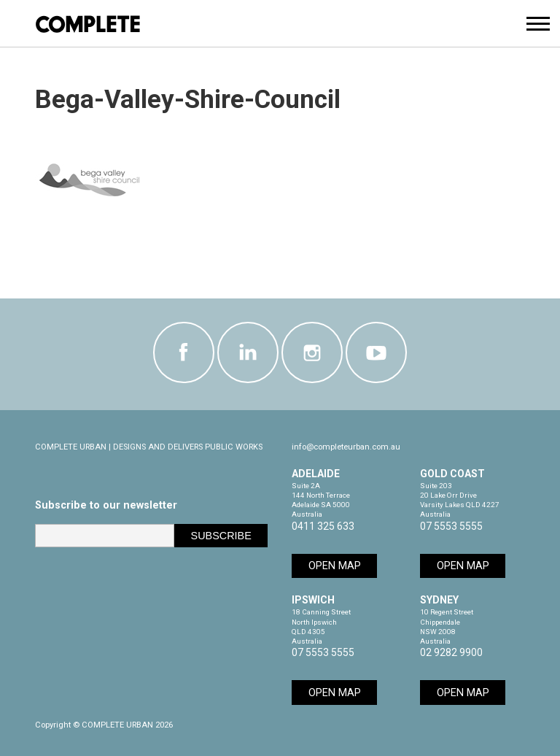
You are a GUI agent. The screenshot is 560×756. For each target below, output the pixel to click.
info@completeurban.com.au (346, 447)
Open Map (335, 566)
